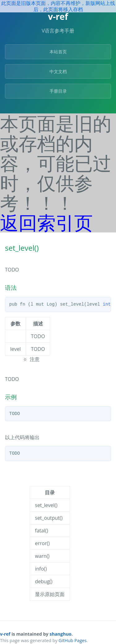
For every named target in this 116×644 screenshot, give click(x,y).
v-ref (5, 634)
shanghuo (60, 634)
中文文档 (58, 71)
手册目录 (58, 91)
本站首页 (58, 52)
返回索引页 (46, 223)
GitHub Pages (73, 640)
